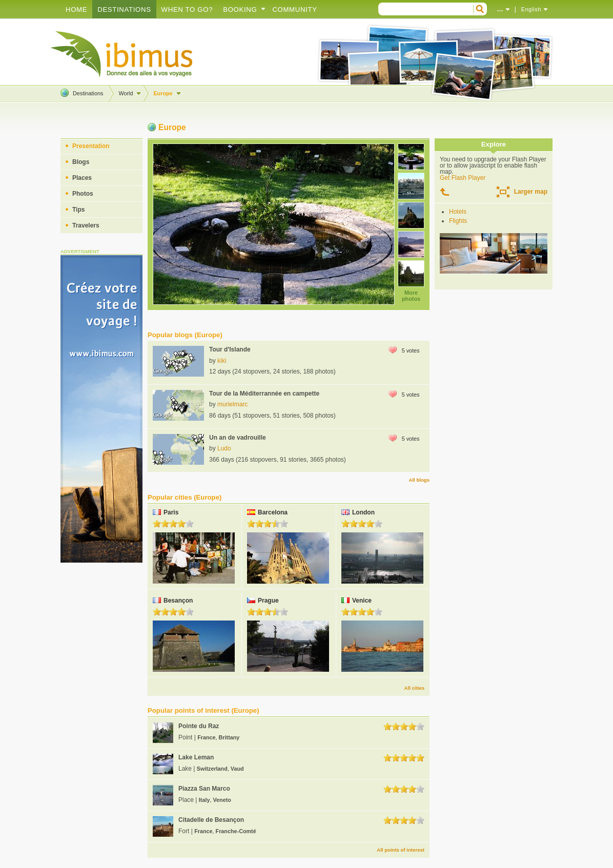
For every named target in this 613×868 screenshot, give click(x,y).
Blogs (81, 162)
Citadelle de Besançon (211, 820)
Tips (78, 210)
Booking (240, 9)
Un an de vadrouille (238, 438)
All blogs (419, 480)
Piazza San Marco (204, 789)
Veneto (222, 800)
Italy (205, 800)
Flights (458, 221)
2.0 (165, 523)
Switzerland (212, 769)
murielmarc (232, 404)
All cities (414, 688)
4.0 (181, 523)
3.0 (173, 523)
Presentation (91, 146)
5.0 (190, 523)
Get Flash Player (463, 178)
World (126, 93)
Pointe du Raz (199, 726)
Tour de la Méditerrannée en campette (264, 394)
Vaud (237, 769)
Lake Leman (196, 757)
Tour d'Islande (230, 349)
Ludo (224, 448)
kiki (222, 361)
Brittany (229, 737)
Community (294, 9)
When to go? (187, 9)
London (363, 512)
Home (76, 9)
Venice (362, 601)
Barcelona (273, 512)
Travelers (86, 225)
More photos (411, 296)
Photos (83, 194)
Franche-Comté (236, 831)
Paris (171, 512)
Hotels (458, 212)
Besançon (178, 601)
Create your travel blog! (122, 54)
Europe (163, 93)
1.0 (157, 523)
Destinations (124, 9)
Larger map (531, 192)
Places (82, 178)
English (531, 9)
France (206, 737)
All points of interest (401, 850)
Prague (268, 601)
